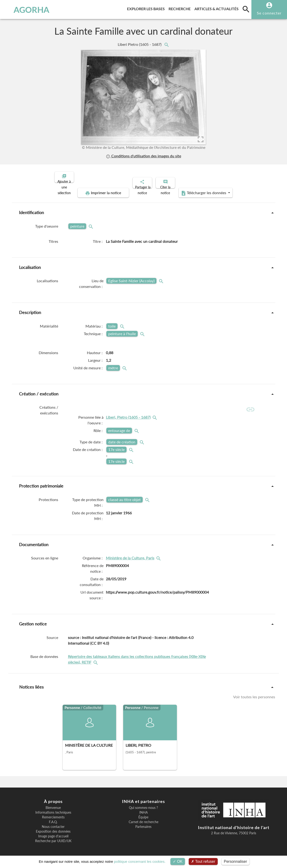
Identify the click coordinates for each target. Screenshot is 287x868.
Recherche (181, 8)
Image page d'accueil (53, 834)
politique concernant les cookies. (140, 861)
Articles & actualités (217, 8)
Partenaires (143, 825)
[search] (246, 9)
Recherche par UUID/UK (53, 839)
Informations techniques (53, 810)
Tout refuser (203, 861)
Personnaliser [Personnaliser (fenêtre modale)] (235, 861)
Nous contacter (53, 825)
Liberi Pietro (140, 44)
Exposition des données (53, 829)
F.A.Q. (53, 820)
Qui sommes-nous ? (143, 806)
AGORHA (26, 9)
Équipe (143, 815)
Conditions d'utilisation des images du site (143, 156)
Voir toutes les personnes (254, 695)
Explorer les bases (147, 8)
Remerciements (53, 815)
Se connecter (269, 13)
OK (178, 861)
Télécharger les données (197, 189)
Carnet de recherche (143, 820)
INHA (143, 810)
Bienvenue (53, 806)
